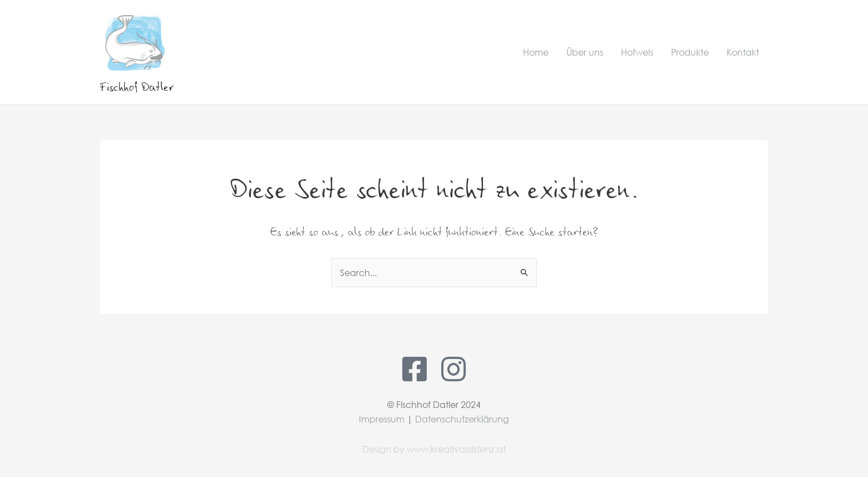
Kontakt (743, 52)
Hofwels (637, 52)
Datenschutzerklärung (462, 419)
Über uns (585, 52)
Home (536, 52)
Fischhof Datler (137, 87)
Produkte (690, 52)
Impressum (382, 419)
